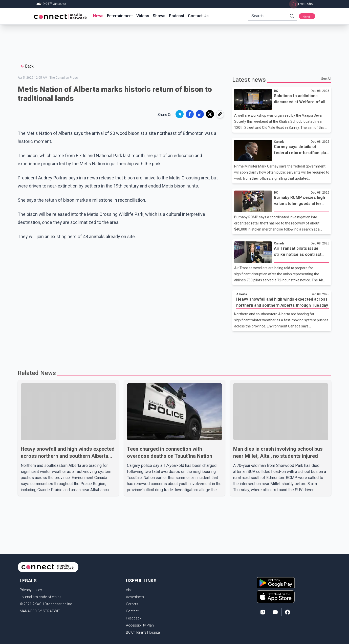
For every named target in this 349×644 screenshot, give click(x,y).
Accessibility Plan (140, 625)
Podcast (177, 16)
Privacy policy (31, 590)
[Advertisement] (173, 41)
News (98, 16)
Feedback (134, 618)
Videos (143, 16)
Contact (132, 611)
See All (326, 79)
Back (27, 66)
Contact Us (198, 16)
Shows (159, 16)
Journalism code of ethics (41, 597)
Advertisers (135, 597)
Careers (132, 604)
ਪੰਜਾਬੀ (307, 17)
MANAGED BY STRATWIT (40, 611)
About (131, 590)
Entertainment (120, 16)
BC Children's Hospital (143, 632)
